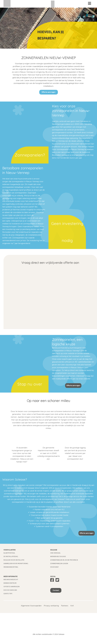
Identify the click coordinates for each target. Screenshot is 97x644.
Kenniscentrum (10, 583)
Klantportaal (9, 553)
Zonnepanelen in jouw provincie (64, 560)
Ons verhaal (55, 553)
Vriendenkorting (11, 567)
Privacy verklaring (51, 606)
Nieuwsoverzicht (11, 580)
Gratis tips (8, 594)
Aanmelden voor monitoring (16, 563)
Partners (65, 606)
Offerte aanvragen (49, 92)
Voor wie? (54, 567)
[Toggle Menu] (89, 3)
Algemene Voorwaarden (31, 606)
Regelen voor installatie (14, 560)
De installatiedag (11, 556)
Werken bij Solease (58, 556)
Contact (56, 590)
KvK (72, 606)
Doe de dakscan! (10, 590)
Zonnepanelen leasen (59, 563)
